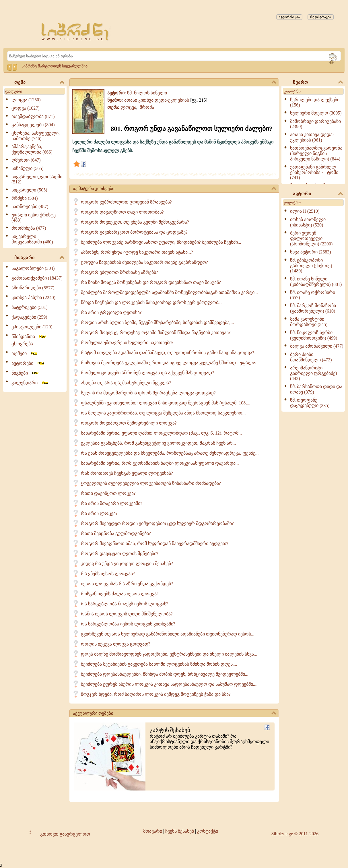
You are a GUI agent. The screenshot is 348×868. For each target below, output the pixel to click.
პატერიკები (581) (30, 307)
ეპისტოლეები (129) (32, 327)
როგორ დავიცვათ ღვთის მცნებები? (120, 554)
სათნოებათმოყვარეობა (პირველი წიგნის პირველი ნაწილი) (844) (316, 153)
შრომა (147, 107)
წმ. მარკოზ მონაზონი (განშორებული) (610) (313, 308)
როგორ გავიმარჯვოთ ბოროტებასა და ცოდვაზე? (134, 232)
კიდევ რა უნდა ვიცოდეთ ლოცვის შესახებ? (127, 564)
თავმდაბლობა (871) (33, 116)
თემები (25, 353)
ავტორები (28, 363)
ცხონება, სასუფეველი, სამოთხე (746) (36, 136)
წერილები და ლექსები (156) (315, 102)
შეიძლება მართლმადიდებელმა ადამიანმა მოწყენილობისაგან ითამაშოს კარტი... (169, 292)
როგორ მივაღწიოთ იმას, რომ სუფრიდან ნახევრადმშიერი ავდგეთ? (155, 544)
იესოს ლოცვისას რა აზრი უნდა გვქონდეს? (127, 584)
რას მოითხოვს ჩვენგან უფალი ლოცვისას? (127, 473)
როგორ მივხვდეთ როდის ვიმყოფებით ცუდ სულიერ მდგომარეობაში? (157, 523)
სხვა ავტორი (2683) (311, 252)
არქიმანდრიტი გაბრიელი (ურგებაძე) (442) (314, 373)
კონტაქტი (208, 831)
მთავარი (39, 258)
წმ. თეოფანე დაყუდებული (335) (310, 403)
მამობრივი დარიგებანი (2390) (315, 124)
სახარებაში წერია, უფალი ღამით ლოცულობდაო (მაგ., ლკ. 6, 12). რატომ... (162, 433)
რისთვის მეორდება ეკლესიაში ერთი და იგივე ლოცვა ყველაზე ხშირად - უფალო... (170, 363)
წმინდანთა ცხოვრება (29, 340)
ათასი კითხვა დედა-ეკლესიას (157, 100)
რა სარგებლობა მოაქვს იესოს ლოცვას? (125, 604)
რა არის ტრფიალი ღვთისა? (111, 312)
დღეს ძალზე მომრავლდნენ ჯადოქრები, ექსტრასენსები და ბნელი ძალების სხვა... (169, 654)
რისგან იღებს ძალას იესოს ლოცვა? (120, 594)
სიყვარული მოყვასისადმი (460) (32, 239)
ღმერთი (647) (26, 160)
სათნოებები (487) (30, 207)
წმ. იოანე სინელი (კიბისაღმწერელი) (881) (316, 282)
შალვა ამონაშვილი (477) (317, 346)
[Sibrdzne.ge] (75, 32)
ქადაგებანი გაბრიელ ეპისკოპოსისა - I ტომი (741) (314, 172)
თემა (39, 83)
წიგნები (25, 373)
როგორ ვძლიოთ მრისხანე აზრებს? (119, 272)
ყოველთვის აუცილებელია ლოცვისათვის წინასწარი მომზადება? (151, 483)
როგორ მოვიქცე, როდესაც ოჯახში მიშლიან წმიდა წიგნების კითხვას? (156, 333)
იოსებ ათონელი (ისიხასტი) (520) (308, 222)
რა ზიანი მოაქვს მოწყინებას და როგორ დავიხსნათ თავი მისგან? (151, 282)
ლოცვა (128, 107)
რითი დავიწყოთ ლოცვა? (108, 493)
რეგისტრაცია (321, 17)
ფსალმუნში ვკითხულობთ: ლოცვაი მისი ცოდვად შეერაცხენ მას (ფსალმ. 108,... (166, 403)
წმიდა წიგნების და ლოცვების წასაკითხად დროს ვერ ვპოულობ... (151, 302)
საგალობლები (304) (33, 268)
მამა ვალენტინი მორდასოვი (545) (309, 322)
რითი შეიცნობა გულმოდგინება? (116, 533)
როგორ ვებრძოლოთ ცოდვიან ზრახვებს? (126, 202)
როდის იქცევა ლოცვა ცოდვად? (116, 644)
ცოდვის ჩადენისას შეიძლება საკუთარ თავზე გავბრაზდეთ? (144, 262)
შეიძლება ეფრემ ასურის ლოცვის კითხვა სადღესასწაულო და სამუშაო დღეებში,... (169, 684)
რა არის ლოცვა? (99, 513)
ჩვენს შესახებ (180, 831)
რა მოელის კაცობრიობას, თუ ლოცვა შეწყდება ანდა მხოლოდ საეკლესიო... (163, 413)
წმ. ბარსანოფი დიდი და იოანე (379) (316, 389)
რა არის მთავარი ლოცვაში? (112, 503)
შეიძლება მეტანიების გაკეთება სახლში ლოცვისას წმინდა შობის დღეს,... (159, 664)
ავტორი (318, 194)
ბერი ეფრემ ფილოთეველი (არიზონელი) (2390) (311, 238)
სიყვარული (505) (29, 190)
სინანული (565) (28, 168)
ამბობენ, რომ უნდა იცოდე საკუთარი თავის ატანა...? (137, 252)
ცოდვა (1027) (26, 108)
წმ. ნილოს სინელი (147, 93)
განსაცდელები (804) (33, 125)
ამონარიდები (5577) (33, 288)
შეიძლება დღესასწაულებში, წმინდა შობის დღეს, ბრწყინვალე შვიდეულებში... (165, 674)
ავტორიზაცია (289, 17)
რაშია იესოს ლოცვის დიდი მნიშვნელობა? (127, 614)
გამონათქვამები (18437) (37, 278)
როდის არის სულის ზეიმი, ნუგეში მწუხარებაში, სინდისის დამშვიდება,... (158, 322)
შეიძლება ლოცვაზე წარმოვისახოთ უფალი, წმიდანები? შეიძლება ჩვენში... (161, 242)
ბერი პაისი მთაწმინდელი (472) (311, 357)
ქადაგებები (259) (29, 317)
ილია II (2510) (305, 211)
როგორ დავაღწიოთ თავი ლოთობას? (122, 212)
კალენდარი (30, 383)
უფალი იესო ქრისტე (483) (34, 217)
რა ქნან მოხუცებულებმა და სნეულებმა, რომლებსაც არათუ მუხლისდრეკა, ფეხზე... (170, 453)
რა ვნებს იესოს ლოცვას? (108, 574)
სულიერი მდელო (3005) (316, 113)
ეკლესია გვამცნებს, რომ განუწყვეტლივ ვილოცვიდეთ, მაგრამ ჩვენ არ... (159, 443)
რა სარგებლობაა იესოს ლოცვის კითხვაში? (128, 624)
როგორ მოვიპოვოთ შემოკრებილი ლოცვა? (129, 423)
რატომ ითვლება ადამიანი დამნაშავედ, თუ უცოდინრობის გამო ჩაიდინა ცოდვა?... (169, 353)
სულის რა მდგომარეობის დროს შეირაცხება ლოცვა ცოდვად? (148, 393)
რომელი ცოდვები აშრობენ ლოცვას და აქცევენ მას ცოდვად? (147, 373)
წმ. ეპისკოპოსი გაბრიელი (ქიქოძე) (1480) (311, 266)
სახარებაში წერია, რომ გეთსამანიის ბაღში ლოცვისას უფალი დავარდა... (160, 463)
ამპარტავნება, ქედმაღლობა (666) (32, 149)
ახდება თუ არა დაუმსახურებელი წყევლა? (126, 383)
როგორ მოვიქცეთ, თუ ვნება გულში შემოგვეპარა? (135, 222)
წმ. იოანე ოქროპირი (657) (313, 295)
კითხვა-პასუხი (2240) (33, 298)
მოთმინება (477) (29, 228)
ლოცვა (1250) (26, 100)
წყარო (318, 83)
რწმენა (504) (25, 198)
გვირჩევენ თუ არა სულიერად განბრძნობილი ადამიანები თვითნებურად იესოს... (168, 634)
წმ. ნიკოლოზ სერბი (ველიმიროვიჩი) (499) (314, 335)
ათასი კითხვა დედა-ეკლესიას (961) (312, 137)
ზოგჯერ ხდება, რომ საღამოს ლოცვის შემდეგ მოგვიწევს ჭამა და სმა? (156, 694)
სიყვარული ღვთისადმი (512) (37, 179)
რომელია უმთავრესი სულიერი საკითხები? (127, 343)
